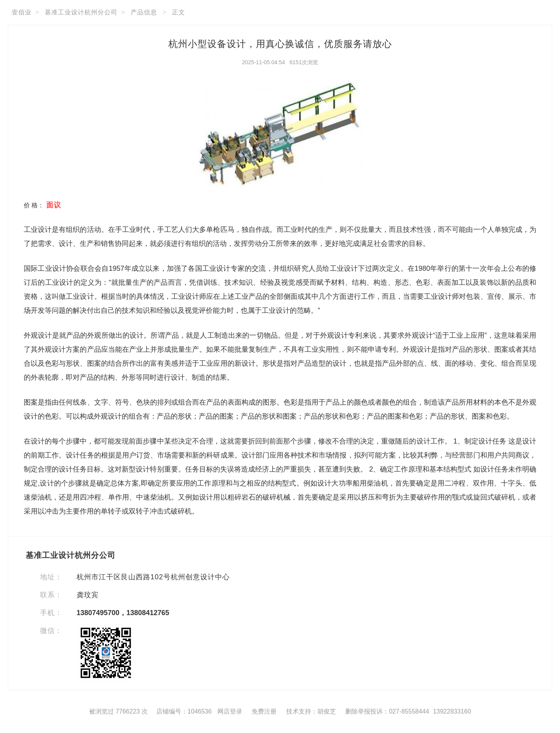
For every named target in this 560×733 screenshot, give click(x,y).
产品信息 (144, 12)
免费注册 (264, 711)
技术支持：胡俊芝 (311, 711)
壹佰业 (22, 12)
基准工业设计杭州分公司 (81, 12)
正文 (178, 12)
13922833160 (452, 711)
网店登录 (230, 711)
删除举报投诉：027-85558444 (387, 711)
